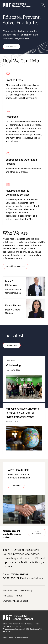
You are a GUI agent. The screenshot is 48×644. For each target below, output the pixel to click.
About (19, 596)
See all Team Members (15, 266)
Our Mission (11, 46)
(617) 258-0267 (12, 578)
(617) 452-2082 (21, 574)
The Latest (8, 596)
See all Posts (12, 345)
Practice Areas (10, 591)
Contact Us (16, 486)
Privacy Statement (21, 638)
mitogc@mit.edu (35, 578)
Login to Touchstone (37, 532)
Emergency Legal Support (15, 601)
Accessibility (8, 638)
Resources (25, 591)
